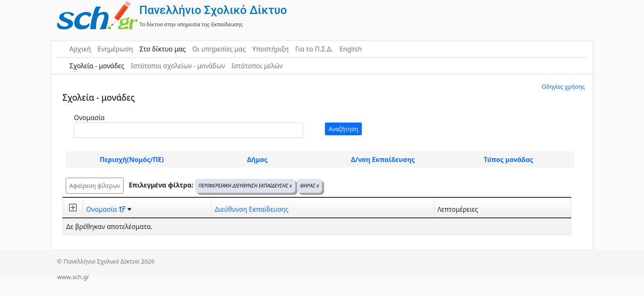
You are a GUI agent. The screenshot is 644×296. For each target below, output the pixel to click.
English (350, 49)
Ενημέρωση (115, 49)
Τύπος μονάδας (508, 160)
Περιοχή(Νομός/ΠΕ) (132, 160)
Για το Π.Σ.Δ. (314, 49)
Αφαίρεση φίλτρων (95, 186)
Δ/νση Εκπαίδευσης (383, 160)
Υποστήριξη (270, 49)
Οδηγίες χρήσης (563, 87)
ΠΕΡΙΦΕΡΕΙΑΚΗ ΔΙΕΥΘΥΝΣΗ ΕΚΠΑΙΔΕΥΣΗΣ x (245, 186)
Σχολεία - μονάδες (97, 66)
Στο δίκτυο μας (163, 49)
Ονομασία (89, 118)
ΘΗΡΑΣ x (310, 186)
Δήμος (258, 160)
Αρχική (80, 49)
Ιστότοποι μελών (257, 66)
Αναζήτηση (343, 129)
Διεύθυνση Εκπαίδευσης (252, 209)
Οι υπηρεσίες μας (219, 49)
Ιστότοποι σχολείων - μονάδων (178, 66)
